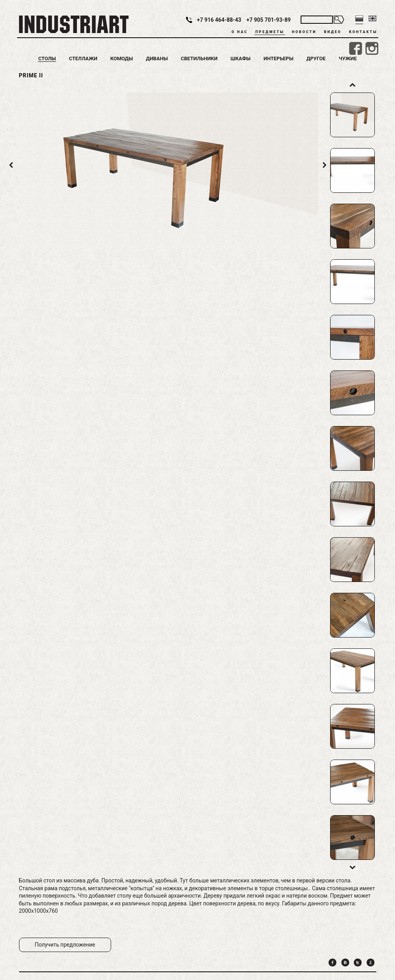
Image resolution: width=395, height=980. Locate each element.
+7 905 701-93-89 (269, 20)
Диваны (157, 59)
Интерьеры (279, 59)
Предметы (270, 32)
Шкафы (241, 59)
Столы (47, 59)
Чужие (348, 59)
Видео (333, 32)
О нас (240, 32)
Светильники (199, 59)
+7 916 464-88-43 (219, 20)
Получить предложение (65, 945)
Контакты (363, 32)
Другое (316, 59)
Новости (304, 32)
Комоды (122, 59)
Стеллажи (83, 59)
